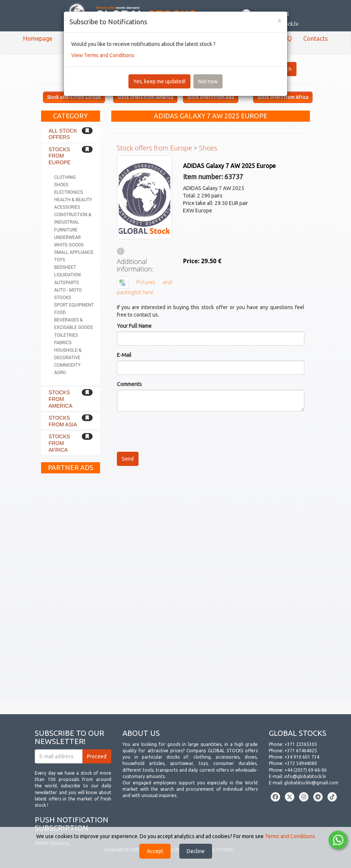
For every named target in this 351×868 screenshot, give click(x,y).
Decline (196, 851)
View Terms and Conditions (103, 55)
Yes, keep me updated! (159, 81)
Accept (155, 851)
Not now (208, 81)
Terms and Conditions (290, 836)
